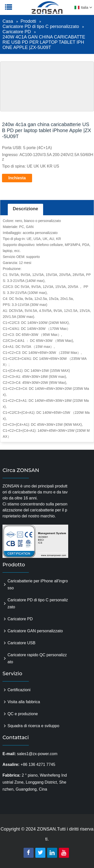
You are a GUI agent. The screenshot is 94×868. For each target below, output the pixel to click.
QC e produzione (23, 714)
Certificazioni (19, 690)
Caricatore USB (21, 643)
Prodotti (28, 21)
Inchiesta (17, 178)
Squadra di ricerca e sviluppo (33, 726)
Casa (8, 21)
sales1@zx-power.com (37, 754)
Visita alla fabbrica (24, 702)
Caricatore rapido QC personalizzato (37, 658)
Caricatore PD (17, 32)
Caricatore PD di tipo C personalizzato (41, 26)
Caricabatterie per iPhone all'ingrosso (38, 584)
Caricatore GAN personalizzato (35, 631)
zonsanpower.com (36, 10)
